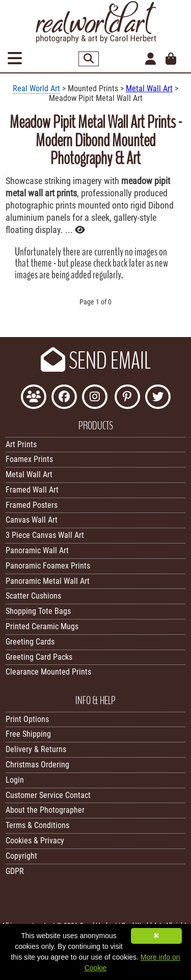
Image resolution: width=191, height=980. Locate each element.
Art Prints (21, 444)
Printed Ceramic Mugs (42, 626)
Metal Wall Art (149, 88)
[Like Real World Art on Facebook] (64, 398)
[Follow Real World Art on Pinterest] (127, 398)
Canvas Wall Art (32, 520)
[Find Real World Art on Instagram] (95, 398)
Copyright (21, 856)
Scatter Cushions (33, 596)
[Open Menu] (15, 59)
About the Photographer (45, 810)
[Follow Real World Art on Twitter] (158, 398)
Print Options (27, 719)
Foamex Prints (29, 459)
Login (15, 780)
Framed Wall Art (32, 490)
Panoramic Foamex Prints (48, 566)
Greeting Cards (30, 642)
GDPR (15, 871)
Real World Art (36, 88)
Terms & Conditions (37, 825)
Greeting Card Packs (39, 657)
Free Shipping (28, 734)
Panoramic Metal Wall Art (48, 581)
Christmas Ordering (37, 765)
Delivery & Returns (36, 749)
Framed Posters (32, 505)
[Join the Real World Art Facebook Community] (34, 398)
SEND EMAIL (96, 361)
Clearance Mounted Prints (48, 672)
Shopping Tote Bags (38, 611)
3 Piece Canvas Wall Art (45, 535)
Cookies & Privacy (35, 841)
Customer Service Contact (48, 795)
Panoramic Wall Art (37, 550)
